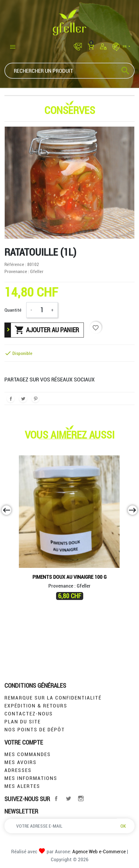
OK (123, 826)
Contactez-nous (29, 714)
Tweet (23, 399)
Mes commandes (28, 754)
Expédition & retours (36, 706)
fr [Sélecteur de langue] (120, 46)
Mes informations (31, 778)
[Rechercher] (69, 71)
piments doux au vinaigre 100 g (69, 577)
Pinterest (35, 399)
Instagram (81, 798)
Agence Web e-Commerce (98, 851)
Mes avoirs (21, 762)
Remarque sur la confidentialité (53, 698)
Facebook (56, 798)
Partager (11, 399)
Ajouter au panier (47, 330)
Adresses (18, 770)
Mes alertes (22, 786)
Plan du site (23, 721)
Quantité (13, 310)
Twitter (68, 798)
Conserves (70, 110)
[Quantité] (42, 310)
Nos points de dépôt (35, 729)
